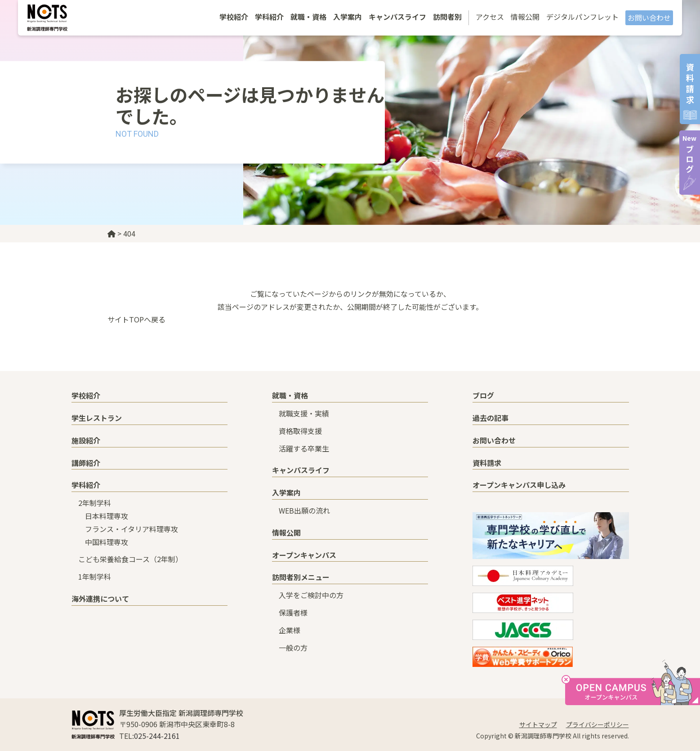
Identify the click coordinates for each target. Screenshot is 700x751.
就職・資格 (308, 17)
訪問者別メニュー (301, 577)
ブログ (689, 154)
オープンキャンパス (304, 555)
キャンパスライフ (397, 17)
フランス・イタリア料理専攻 (132, 529)
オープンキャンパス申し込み (519, 485)
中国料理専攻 (107, 542)
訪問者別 (447, 17)
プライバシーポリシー (597, 724)
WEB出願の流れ (304, 510)
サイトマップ (538, 724)
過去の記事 (490, 418)
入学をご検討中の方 (311, 595)
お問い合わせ (649, 18)
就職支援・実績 (304, 413)
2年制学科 (95, 503)
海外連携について (100, 599)
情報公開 (525, 17)
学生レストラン (97, 418)
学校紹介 (234, 17)
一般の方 (293, 648)
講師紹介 (86, 463)
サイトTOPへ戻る (136, 319)
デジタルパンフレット (582, 17)
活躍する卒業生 (304, 448)
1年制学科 (95, 577)
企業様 (290, 630)
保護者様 (293, 612)
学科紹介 (269, 17)
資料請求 (487, 463)
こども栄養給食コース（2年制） (130, 559)
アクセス (490, 17)
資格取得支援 (300, 431)
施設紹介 (86, 440)
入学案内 (348, 17)
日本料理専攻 (107, 516)
